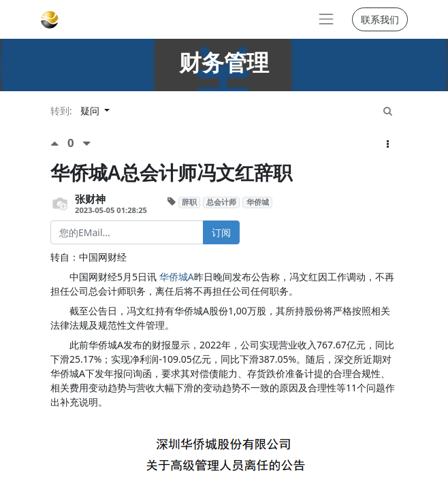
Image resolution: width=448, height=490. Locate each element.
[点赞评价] (59, 143)
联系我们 (380, 19)
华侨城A (177, 277)
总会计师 (221, 202)
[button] (388, 144)
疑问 (91, 111)
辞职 (189, 202)
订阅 (221, 232)
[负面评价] (87, 143)
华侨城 (258, 202)
